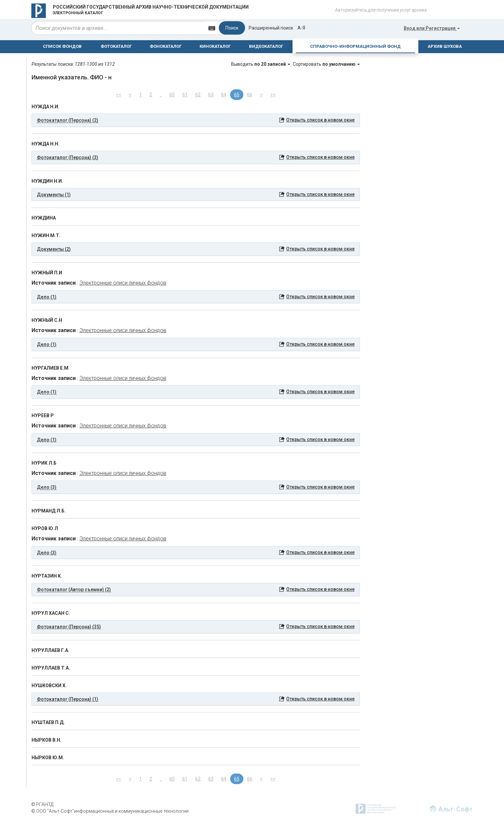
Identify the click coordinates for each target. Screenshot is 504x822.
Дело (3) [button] (47, 487)
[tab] (196, 120)
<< (119, 95)
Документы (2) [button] (54, 249)
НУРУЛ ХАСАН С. (51, 613)
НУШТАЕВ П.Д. (48, 722)
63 (211, 95)
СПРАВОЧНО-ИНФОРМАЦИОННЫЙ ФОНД (355, 46)
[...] (118, 28)
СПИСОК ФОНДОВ (62, 46)
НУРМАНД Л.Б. (49, 511)
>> (273, 95)
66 (250, 95)
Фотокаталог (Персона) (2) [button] (68, 120)
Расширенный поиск (271, 28)
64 (224, 95)
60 (172, 95)
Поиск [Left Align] (232, 28)
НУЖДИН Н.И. (47, 181)
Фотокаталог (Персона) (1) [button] (68, 699)
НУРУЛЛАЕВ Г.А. (50, 650)
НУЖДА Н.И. (45, 107)
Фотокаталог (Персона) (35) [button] (69, 627)
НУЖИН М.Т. (46, 235)
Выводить (261, 64)
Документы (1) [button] (54, 195)
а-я (301, 28)
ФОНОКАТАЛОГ (166, 46)
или (432, 28)
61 (185, 95)
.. (161, 95)
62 (198, 95)
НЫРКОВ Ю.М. (48, 758)
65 (237, 95)
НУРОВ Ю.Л (45, 528)
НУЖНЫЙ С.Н (47, 320)
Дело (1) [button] (47, 297)
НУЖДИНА (44, 218)
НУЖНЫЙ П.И (47, 273)
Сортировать (326, 64)
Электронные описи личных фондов (123, 283)
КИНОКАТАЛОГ (215, 46)
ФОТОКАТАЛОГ (116, 46)
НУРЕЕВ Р (43, 415)
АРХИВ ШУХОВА (445, 46)
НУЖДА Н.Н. (45, 144)
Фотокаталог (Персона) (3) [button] (68, 157)
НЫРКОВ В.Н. (46, 740)
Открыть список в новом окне (320, 120)
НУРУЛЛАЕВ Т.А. (51, 668)
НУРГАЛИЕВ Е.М (50, 368)
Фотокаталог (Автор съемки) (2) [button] (74, 590)
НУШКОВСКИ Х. (49, 685)
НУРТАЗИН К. (47, 576)
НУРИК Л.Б (44, 463)
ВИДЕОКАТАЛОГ (266, 46)
